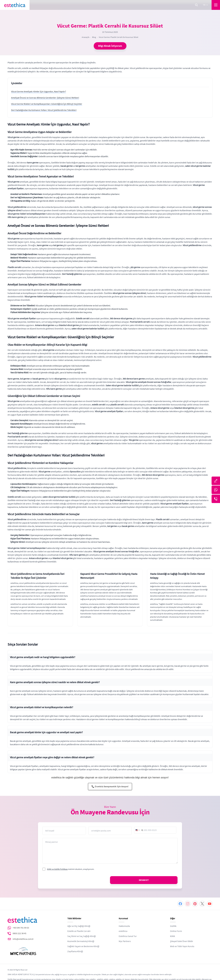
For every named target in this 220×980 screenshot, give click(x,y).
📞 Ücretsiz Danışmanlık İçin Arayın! (110, 787)
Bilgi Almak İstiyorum (110, 46)
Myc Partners (125, 941)
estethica (123, 931)
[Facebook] (180, 904)
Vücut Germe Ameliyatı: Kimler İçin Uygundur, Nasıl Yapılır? (39, 92)
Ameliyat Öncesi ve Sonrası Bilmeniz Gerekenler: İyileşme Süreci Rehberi (45, 98)
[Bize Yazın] (216, 481)
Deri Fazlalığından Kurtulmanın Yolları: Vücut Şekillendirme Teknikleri (44, 110)
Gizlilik (173, 926)
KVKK (173, 936)
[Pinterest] (195, 904)
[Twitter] (202, 904)
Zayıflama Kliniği (75, 951)
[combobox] (139, 830)
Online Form (176, 931)
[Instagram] (188, 904)
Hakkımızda (124, 926)
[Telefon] (216, 499)
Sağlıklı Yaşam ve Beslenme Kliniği (83, 946)
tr (206, 5)
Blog (94, 37)
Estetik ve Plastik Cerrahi (79, 931)
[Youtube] (210, 904)
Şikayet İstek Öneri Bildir (182, 941)
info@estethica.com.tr (23, 939)
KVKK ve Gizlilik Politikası (57, 869)
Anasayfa (86, 37)
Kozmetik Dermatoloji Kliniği (81, 941)
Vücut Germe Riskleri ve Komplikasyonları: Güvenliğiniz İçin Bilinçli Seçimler (47, 104)
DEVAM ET (144, 880)
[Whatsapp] (216, 490)
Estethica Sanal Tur (128, 936)
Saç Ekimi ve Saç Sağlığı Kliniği (82, 936)
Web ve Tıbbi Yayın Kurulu (182, 946)
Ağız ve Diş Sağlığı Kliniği (79, 926)
